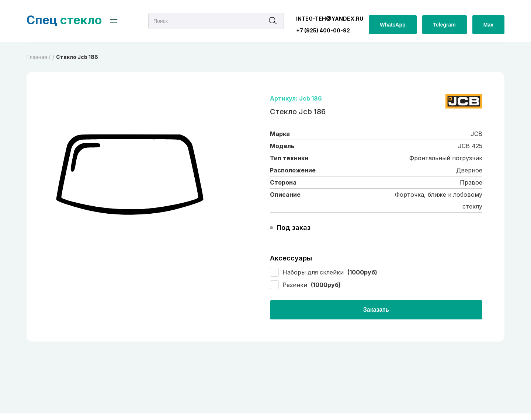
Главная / (39, 57)
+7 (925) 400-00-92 (323, 30)
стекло (64, 20)
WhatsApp (393, 25)
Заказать (376, 310)
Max (488, 25)
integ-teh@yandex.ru (330, 19)
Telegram (445, 25)
